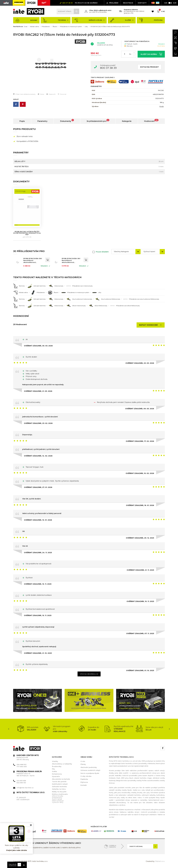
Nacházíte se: (18, 27)
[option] (50, 66)
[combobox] (126, 252)
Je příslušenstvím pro (98, 121)
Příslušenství (46, 27)
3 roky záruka (86, 776)
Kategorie (127, 121)
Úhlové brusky (58, 796)
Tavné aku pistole (59, 782)
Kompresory (57, 774)
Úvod (26, 27)
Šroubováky (57, 766)
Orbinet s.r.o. (160, 861)
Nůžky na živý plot (59, 792)
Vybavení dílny (58, 802)
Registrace (128, 3)
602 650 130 (21, 783)
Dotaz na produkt (150, 67)
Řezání (55, 27)
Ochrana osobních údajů (90, 770)
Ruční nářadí (57, 799)
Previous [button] (9, 729)
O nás (83, 761)
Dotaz (41, 94)
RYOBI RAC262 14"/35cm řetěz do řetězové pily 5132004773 (110, 27)
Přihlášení (112, 3)
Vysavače (56, 776)
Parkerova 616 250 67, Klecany (28, 757)
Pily (53, 769)
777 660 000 (22, 767)
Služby (122, 20)
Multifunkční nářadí (60, 784)
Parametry (42, 121)
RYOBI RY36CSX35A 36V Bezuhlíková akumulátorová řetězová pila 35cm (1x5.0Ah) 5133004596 (71, 260)
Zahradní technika (59, 787)
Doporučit (51, 94)
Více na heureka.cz (89, 674)
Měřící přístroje (58, 801)
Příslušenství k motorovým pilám (71, 27)
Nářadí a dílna (89, 20)
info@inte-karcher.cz (25, 788)
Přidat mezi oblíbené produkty (24, 94)
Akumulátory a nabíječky (62, 764)
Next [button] (169, 729)
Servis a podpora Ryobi (90, 773)
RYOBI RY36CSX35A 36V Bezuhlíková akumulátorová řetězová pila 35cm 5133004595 (33, 260)
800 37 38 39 (108, 68)
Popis (22, 121)
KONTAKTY (142, 3)
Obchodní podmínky (89, 767)
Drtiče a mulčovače (60, 794)
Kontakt (84, 785)
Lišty (86, 27)
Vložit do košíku (151, 54)
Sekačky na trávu (59, 789)
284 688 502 (22, 764)
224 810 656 (21, 781)
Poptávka (84, 779)
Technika (56, 20)
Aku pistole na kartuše (61, 779)
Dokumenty (67, 121)
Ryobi (162, 106)
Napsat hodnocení (151, 325)
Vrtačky (55, 761)
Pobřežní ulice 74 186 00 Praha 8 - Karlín (29, 774)
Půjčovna (151, 20)
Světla (54, 771)
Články (83, 764)
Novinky (26, 20)
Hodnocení (151, 121)
